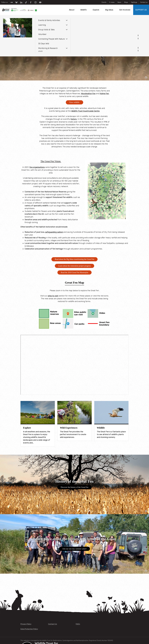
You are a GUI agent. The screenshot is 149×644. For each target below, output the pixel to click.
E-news (112, 2)
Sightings (134, 2)
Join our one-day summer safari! (74, 549)
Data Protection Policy (29, 629)
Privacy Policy (26, 624)
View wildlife (75, 102)
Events (104, 2)
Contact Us (53, 624)
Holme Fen (104, 94)
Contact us (144, 2)
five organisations (37, 167)
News (119, 2)
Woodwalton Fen (88, 94)
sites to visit (53, 296)
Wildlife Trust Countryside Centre (85, 111)
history (74, 119)
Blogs (126, 2)
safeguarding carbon (54, 232)
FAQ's (78, 624)
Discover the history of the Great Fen (74, 487)
